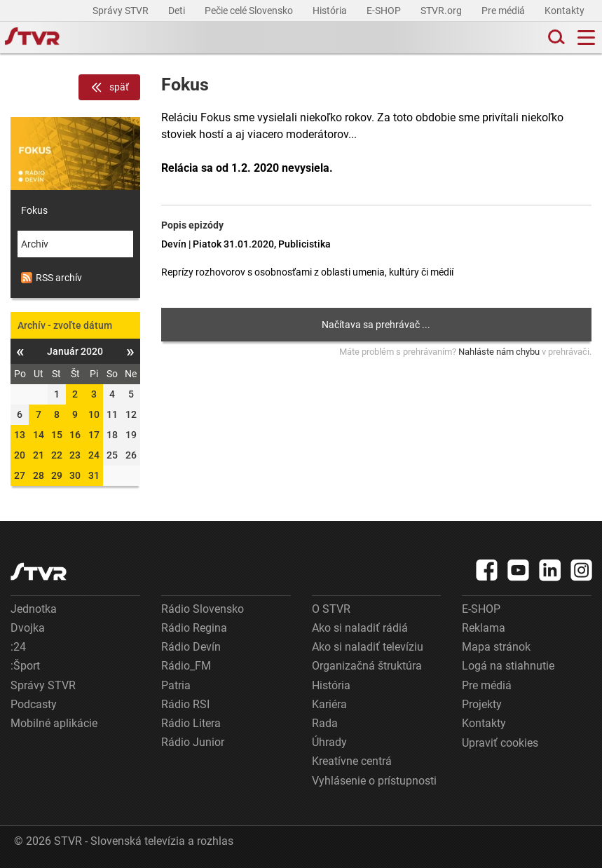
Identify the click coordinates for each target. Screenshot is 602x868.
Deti (178, 11)
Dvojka (28, 628)
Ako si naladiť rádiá (360, 628)
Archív (35, 244)
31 (94, 475)
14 (39, 435)
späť (109, 88)
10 (94, 414)
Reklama (484, 628)
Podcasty (34, 704)
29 (57, 475)
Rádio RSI (185, 704)
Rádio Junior (193, 742)
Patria (176, 685)
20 (20, 455)
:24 (18, 647)
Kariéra (329, 704)
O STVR (331, 609)
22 (57, 455)
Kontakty (565, 11)
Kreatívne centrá (352, 761)
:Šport (25, 666)
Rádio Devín (191, 647)
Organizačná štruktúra (367, 666)
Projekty (482, 704)
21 (39, 455)
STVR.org (442, 11)
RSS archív (52, 278)
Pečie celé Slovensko (250, 11)
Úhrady (329, 742)
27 (20, 475)
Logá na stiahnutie (508, 666)
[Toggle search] (555, 38)
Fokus (34, 210)
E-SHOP (385, 11)
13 (20, 435)
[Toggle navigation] (586, 38)
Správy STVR (122, 11)
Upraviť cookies (500, 743)
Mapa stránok (496, 647)
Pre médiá (504, 11)
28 (39, 475)
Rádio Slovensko (203, 609)
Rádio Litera (191, 723)
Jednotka (34, 609)
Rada (325, 723)
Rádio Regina (194, 628)
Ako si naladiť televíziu (368, 647)
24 (94, 455)
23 (75, 455)
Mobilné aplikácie (54, 723)
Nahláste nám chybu (499, 352)
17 (94, 435)
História (331, 11)
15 (57, 435)
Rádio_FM (186, 666)
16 (75, 435)
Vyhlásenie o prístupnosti (374, 781)
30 (75, 475)
